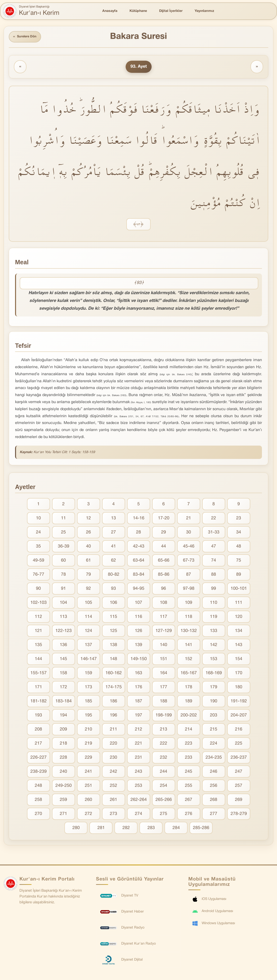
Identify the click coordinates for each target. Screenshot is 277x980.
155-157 (39, 674)
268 (214, 801)
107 (138, 603)
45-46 (189, 547)
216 (239, 730)
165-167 (189, 674)
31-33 (214, 533)
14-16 (139, 519)
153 (214, 660)
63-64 (139, 561)
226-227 (39, 758)
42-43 (139, 547)
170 (239, 674)
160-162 (114, 674)
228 (63, 758)
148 (113, 660)
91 (63, 589)
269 (239, 801)
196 (113, 716)
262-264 (139, 801)
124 (88, 632)
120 (239, 618)
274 (138, 815)
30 (189, 533)
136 (63, 646)
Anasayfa (110, 11)
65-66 (164, 561)
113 (63, 618)
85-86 (164, 575)
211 (113, 730)
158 (63, 674)
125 (113, 632)
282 (126, 829)
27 (113, 533)
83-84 (139, 575)
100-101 (239, 589)
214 (189, 730)
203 (214, 716)
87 (189, 575)
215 (214, 730)
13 (113, 519)
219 (88, 744)
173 (88, 688)
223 (189, 744)
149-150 (139, 660)
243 (138, 772)
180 (239, 688)
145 (63, 660)
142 (214, 646)
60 (63, 561)
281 (101, 829)
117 (164, 618)
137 (88, 646)
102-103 (39, 603)
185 (88, 702)
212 (138, 730)
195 (88, 716)
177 (164, 688)
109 (189, 603)
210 (88, 730)
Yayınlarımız (204, 11)
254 (164, 786)
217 (38, 744)
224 (214, 744)
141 (189, 646)
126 (138, 632)
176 (138, 688)
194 (63, 716)
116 (138, 618)
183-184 (64, 702)
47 (214, 547)
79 (88, 575)
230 (113, 758)
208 (38, 730)
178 (189, 688)
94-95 (139, 589)
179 (214, 688)
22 (214, 519)
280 (76, 829)
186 (113, 702)
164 (164, 674)
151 (164, 660)
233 (189, 758)
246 (214, 772)
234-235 (214, 758)
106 (113, 603)
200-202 (189, 716)
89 (239, 575)
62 (113, 561)
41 (113, 547)
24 (38, 533)
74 (214, 561)
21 (189, 519)
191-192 (239, 702)
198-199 (164, 716)
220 (113, 744)
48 (239, 547)
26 (88, 533)
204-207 (239, 716)
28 (138, 533)
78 (63, 575)
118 (189, 618)
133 (214, 632)
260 (88, 801)
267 (189, 801)
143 (239, 646)
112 (38, 618)
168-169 (214, 674)
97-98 (189, 589)
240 (63, 772)
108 (164, 603)
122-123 (64, 632)
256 (214, 786)
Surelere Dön (26, 37)
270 (38, 815)
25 (63, 533)
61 (88, 561)
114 (88, 618)
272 (88, 815)
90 (38, 589)
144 (38, 660)
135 (38, 646)
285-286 (201, 829)
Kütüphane (138, 11)
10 (38, 519)
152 (189, 660)
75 (239, 561)
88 (214, 575)
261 (113, 801)
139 (138, 646)
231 (138, 758)
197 (138, 716)
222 (164, 744)
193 (38, 716)
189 (189, 702)
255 (189, 786)
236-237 (239, 758)
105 (88, 603)
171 (38, 688)
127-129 (164, 632)
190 (214, 702)
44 (164, 547)
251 (88, 786)
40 (88, 547)
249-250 (64, 786)
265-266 (164, 801)
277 (214, 815)
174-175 (114, 688)
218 (63, 744)
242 (113, 772)
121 (38, 632)
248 (38, 786)
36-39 (64, 547)
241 (88, 772)
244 (164, 772)
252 (113, 786)
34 (239, 533)
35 (38, 547)
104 (63, 603)
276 (189, 815)
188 (164, 702)
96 (164, 589)
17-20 (164, 519)
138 (113, 646)
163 (138, 674)
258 (38, 801)
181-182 (39, 702)
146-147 (89, 660)
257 (239, 786)
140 (164, 646)
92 (88, 589)
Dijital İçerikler (171, 11)
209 (63, 730)
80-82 (114, 575)
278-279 (239, 815)
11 (63, 519)
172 (63, 688)
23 (239, 519)
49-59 (39, 561)
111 (239, 603)
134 (239, 632)
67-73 (189, 561)
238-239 (39, 772)
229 (88, 758)
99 (214, 589)
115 (113, 618)
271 (63, 815)
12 (88, 519)
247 (239, 772)
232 (164, 758)
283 (151, 829)
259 (63, 801)
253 (138, 786)
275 (164, 815)
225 (239, 744)
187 (138, 702)
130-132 (189, 632)
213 (164, 730)
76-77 (39, 575)
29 (164, 533)
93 (113, 589)
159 (88, 674)
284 (176, 829)
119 (214, 618)
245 (189, 772)
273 (113, 815)
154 (239, 660)
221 (138, 744)
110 (214, 603)
